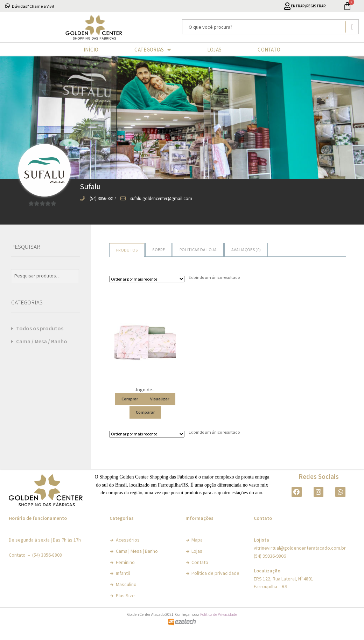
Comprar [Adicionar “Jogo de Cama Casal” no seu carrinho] (130, 398)
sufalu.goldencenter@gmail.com (161, 198)
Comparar (145, 412)
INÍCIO (91, 50)
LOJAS (215, 50)
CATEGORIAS (153, 50)
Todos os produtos (40, 328)
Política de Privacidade (219, 614)
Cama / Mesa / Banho (42, 341)
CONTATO (269, 50)
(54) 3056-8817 (103, 198)
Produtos (127, 250)
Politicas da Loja (198, 250)
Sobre (159, 250)
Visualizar (159, 398)
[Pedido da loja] (147, 279)
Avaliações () (246, 250)
